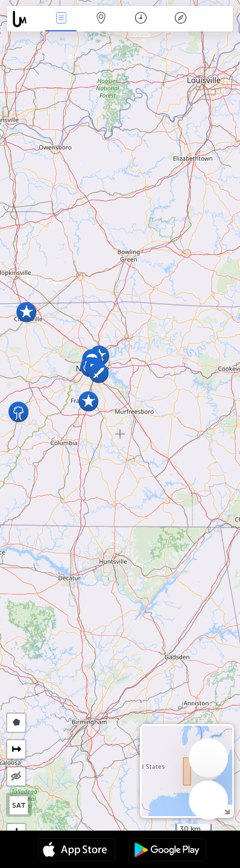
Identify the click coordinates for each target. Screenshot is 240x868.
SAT (19, 805)
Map (101, 19)
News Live (61, 19)
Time (141, 19)
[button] (18, 412)
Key (180, 19)
